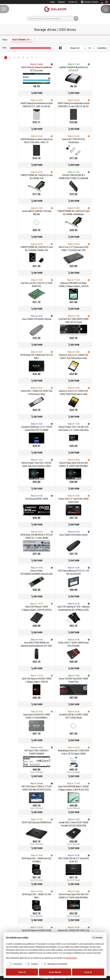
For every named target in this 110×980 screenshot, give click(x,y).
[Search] (53, 18)
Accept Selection (55, 972)
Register (62, 2)
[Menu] (5, 9)
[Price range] (3, 45)
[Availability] (103, 48)
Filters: (5, 40)
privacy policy (72, 958)
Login (52, 2)
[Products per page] (92, 48)
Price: (5, 48)
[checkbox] (14, 964)
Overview (97, 938)
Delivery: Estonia (89, 2)
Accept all (88, 972)
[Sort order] (79, 48)
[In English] (107, 2)
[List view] (65, 48)
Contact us (73, 2)
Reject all (22, 972)
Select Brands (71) (22, 40)
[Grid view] (60, 48)
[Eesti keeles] (102, 2)
